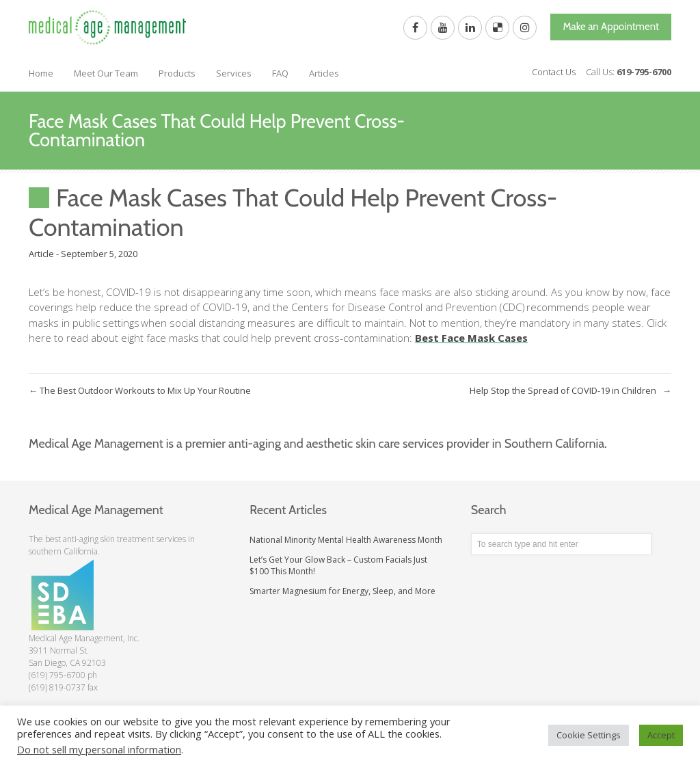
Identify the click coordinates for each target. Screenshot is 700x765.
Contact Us (554, 72)
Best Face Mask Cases (471, 338)
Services (234, 73)
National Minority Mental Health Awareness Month (346, 540)
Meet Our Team (106, 73)
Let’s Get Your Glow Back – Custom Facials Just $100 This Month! (338, 565)
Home (41, 73)
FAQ (280, 73)
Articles (324, 73)
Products (177, 73)
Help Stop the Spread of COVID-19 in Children (570, 390)
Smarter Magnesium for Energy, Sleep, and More (342, 591)
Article (41, 254)
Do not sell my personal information (99, 749)
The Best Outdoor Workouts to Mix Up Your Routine (140, 390)
